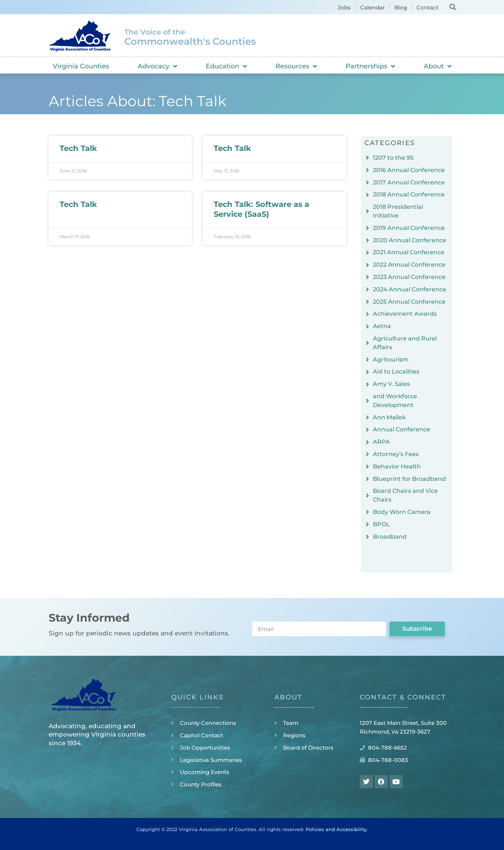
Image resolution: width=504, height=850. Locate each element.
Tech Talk (78, 148)
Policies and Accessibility (336, 829)
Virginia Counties (81, 66)
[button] (453, 7)
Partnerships (370, 66)
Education (226, 66)
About (438, 66)
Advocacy (157, 66)
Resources (296, 66)
